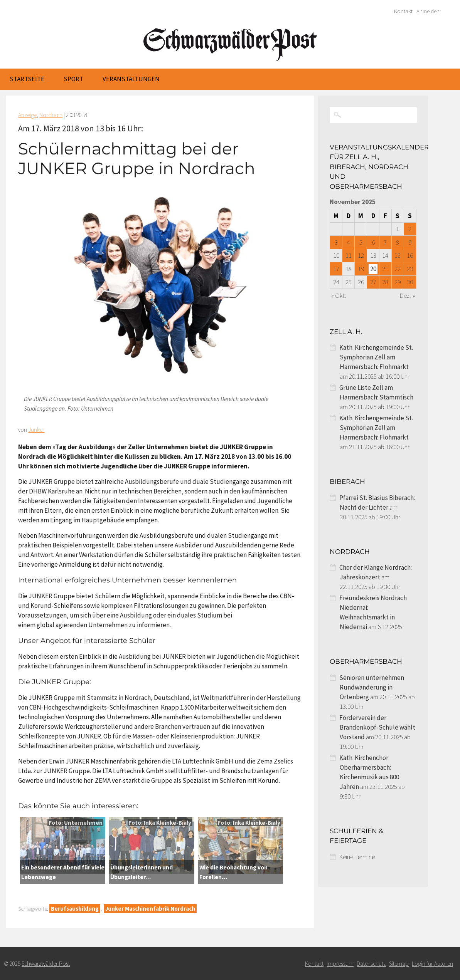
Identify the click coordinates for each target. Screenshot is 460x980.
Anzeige (27, 115)
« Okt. (339, 295)
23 (410, 269)
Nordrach (51, 115)
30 (410, 282)
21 (385, 269)
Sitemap (399, 964)
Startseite (27, 79)
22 (398, 269)
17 (336, 269)
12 (361, 255)
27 (373, 282)
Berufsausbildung (75, 909)
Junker (36, 430)
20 (373, 269)
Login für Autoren (432, 964)
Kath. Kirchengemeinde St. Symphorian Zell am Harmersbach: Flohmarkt (376, 357)
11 (349, 255)
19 (361, 269)
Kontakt (403, 11)
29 (398, 282)
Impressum (340, 964)
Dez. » (407, 295)
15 (398, 255)
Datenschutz (371, 964)
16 (410, 255)
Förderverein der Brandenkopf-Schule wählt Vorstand (377, 727)
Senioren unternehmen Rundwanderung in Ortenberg (372, 687)
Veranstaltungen (131, 79)
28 (385, 282)
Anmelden (428, 11)
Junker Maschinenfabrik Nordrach (150, 909)
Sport (73, 79)
